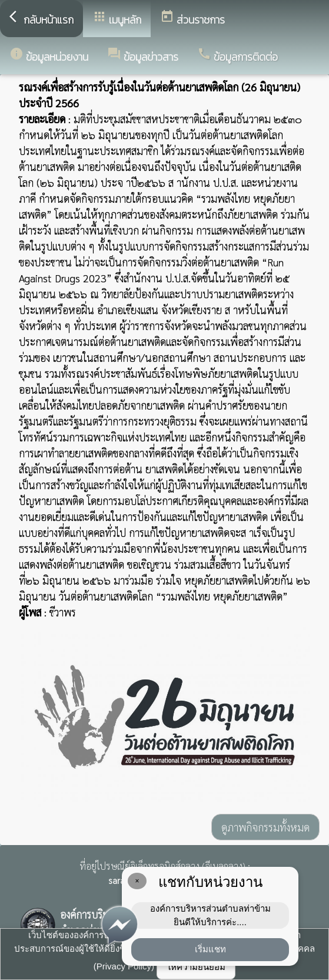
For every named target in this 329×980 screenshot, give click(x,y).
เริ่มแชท (210, 949)
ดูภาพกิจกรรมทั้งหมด (265, 827)
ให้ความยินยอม (196, 967)
